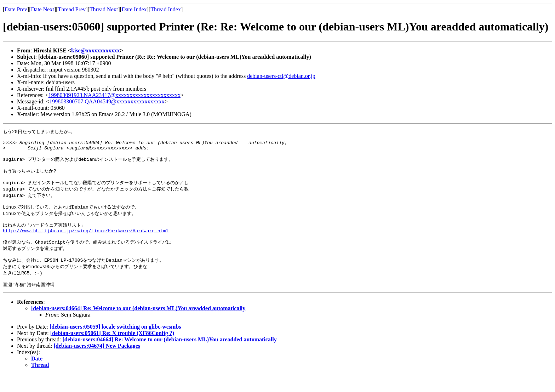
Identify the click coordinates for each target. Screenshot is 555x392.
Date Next (43, 9)
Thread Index (166, 9)
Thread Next (104, 9)
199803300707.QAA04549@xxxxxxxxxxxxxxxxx (107, 101)
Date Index (134, 9)
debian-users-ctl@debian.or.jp (281, 76)
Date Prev (16, 9)
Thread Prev (72, 9)
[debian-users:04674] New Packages (97, 364)
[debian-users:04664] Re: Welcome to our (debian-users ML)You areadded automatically (138, 326)
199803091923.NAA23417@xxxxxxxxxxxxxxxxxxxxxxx (115, 95)
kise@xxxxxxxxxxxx (96, 50)
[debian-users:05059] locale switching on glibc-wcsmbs (115, 345)
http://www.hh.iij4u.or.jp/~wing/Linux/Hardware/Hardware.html (86, 243)
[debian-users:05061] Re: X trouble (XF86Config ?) (112, 351)
